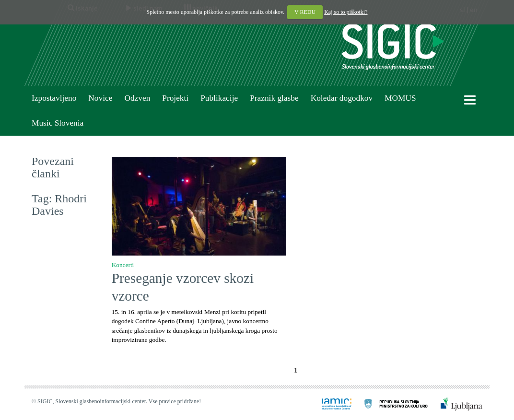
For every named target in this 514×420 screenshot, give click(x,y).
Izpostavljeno (54, 98)
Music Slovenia (58, 123)
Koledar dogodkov (342, 98)
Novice (100, 98)
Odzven (137, 98)
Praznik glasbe (274, 98)
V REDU (305, 12)
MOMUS (400, 98)
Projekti (175, 98)
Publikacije (219, 98)
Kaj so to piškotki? (346, 12)
